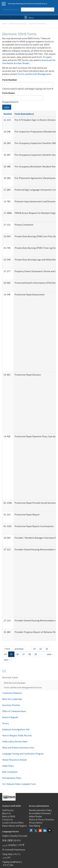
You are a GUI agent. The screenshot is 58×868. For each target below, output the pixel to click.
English (6, 836)
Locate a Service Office (13, 823)
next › (50, 654)
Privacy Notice (36, 823)
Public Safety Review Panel (15, 742)
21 (35, 649)
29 (36, 654)
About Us (7, 813)
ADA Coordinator (10, 772)
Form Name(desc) (24, 114)
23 (47, 649)
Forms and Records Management (35, 74)
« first (7, 649)
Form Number (10, 80)
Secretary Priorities (11, 705)
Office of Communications (14, 711)
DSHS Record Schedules (15, 683)
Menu (29, 18)
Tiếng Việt (7, 854)
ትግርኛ (6, 865)
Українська (20, 850)
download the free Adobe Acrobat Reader (29, 62)
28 (30, 654)
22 (41, 649)
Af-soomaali (8, 850)
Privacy (6, 723)
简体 (4, 840)
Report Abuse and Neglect (14, 826)
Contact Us (8, 820)
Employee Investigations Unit (16, 729)
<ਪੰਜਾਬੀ (21, 845)
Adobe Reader (36, 816)
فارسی (6, 857)
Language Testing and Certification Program (23, 754)
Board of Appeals (10, 717)
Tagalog (6, 862)
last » (7, 660)
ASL (12, 865)
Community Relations (12, 693)
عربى (5, 845)
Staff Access (8, 810)
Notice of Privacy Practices (42, 820)
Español (14, 836)
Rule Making (35, 826)
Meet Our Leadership (12, 699)
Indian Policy (8, 766)
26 (17, 654)
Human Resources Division (15, 760)
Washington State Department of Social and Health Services (28, 4)
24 (5, 654)
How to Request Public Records (17, 735)
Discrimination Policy (12, 778)
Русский (23, 836)
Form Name (8, 93)
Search (52, 9)
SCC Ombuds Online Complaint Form (19, 784)
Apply (7, 107)
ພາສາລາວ (16, 862)
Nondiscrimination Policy (40, 810)
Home (5, 24)
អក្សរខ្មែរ (12, 845)
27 (23, 654)
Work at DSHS (9, 816)
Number (8, 114)
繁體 (11, 840)
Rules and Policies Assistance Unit (18, 748)
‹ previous (19, 649)
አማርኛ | (16, 854)
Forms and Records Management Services (23, 687)
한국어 (17, 840)
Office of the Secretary (18, 24)
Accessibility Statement (40, 813)
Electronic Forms (10, 677)
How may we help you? (11, 10)
